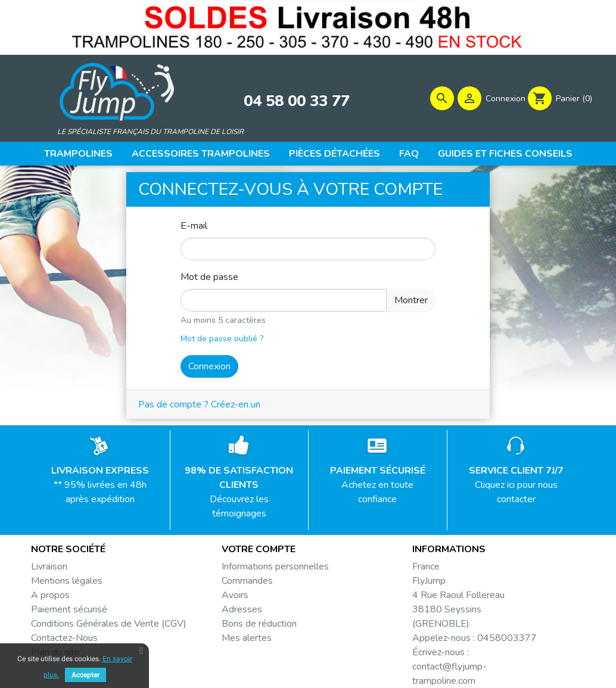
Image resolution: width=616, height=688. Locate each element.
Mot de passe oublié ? (222, 339)
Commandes (247, 581)
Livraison (49, 566)
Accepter (85, 675)
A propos (50, 595)
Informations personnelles (275, 566)
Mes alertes (247, 638)
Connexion (209, 366)
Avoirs (235, 595)
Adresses (242, 609)
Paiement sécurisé (69, 609)
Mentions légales (67, 581)
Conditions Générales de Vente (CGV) (109, 624)
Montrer (411, 300)
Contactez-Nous (64, 638)
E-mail (194, 226)
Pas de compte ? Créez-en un (199, 404)
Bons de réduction (259, 624)
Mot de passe (209, 277)
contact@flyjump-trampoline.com (449, 674)
